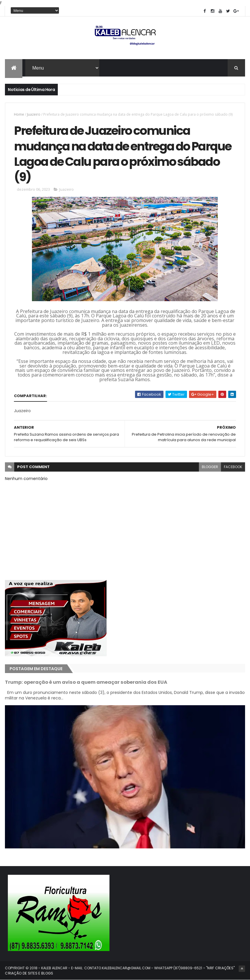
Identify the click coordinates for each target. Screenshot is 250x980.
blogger (210, 467)
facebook (233, 467)
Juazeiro (34, 114)
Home (19, 114)
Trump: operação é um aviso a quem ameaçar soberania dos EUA (86, 682)
